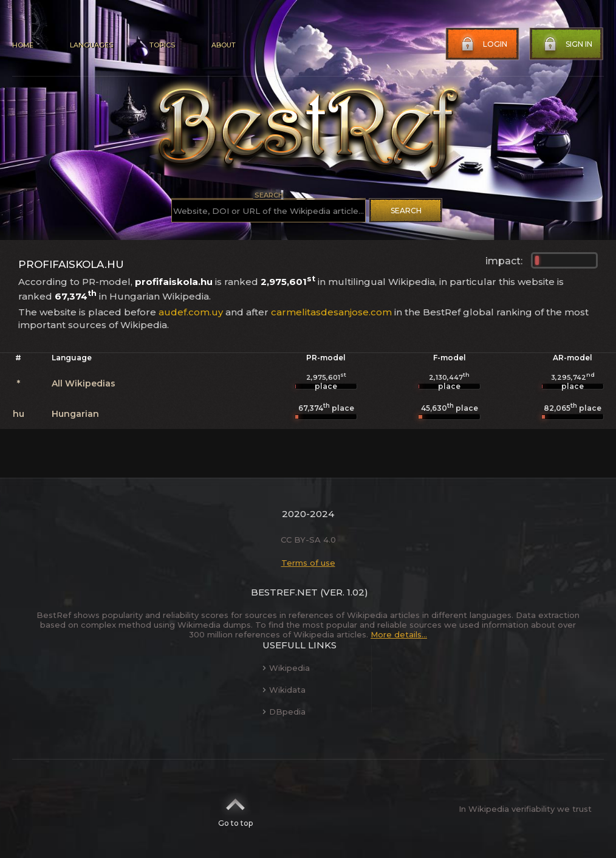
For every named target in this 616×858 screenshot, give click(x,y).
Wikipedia (286, 668)
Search (406, 211)
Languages (91, 45)
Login (483, 44)
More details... (399, 634)
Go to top (235, 809)
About (224, 45)
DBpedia (284, 712)
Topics (162, 45)
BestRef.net (284, 592)
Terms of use (308, 563)
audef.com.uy (191, 312)
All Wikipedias (84, 383)
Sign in (567, 44)
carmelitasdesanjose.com (331, 312)
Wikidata (284, 690)
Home (23, 45)
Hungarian (75, 414)
